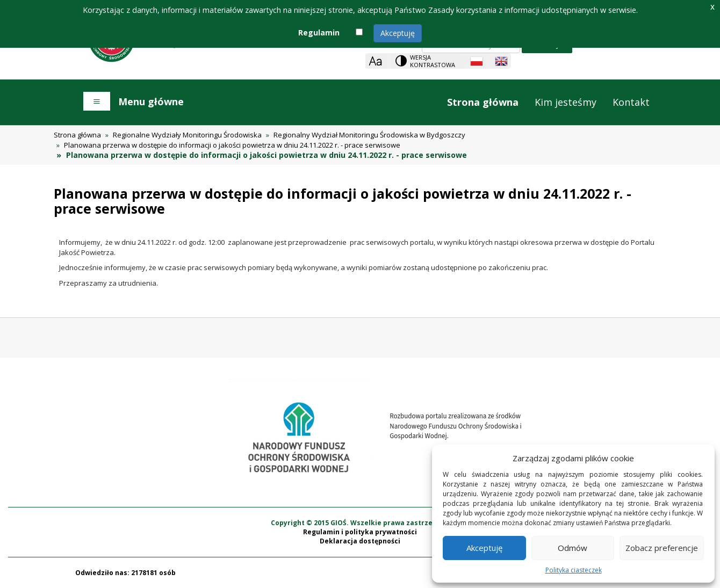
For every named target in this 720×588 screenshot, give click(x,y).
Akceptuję (398, 33)
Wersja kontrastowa (433, 61)
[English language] (501, 61)
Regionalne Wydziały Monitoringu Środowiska (187, 135)
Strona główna (483, 102)
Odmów (573, 548)
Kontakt (631, 102)
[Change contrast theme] (426, 61)
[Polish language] (477, 61)
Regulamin (319, 32)
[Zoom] (375, 61)
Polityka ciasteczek (574, 570)
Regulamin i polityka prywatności (360, 532)
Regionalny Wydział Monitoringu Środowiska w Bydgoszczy (369, 135)
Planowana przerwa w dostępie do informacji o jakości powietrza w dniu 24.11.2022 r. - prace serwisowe (232, 145)
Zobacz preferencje (662, 548)
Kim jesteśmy (566, 102)
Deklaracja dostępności (360, 541)
